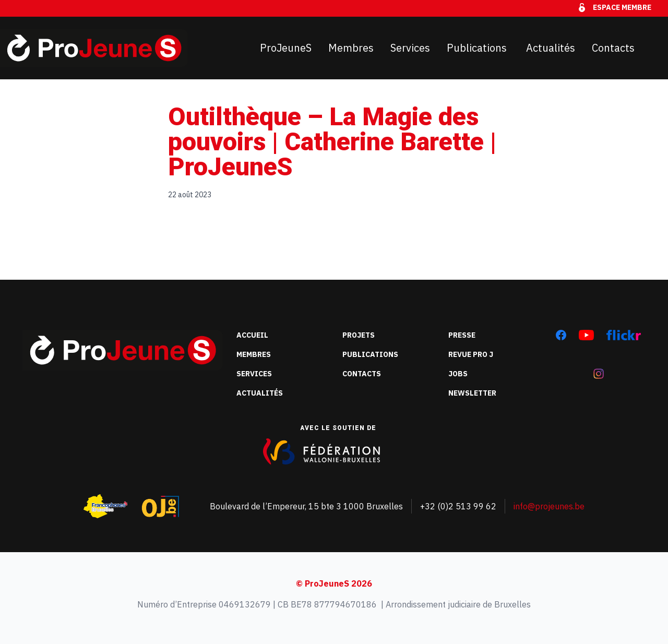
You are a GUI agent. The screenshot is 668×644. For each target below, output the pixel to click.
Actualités (551, 48)
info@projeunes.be (549, 506)
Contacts (613, 48)
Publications (478, 48)
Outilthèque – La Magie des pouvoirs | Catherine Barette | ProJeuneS (332, 142)
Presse (462, 335)
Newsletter (472, 393)
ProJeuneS (286, 48)
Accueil (252, 335)
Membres (351, 48)
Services (410, 48)
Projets (359, 335)
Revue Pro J (471, 354)
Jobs (458, 374)
